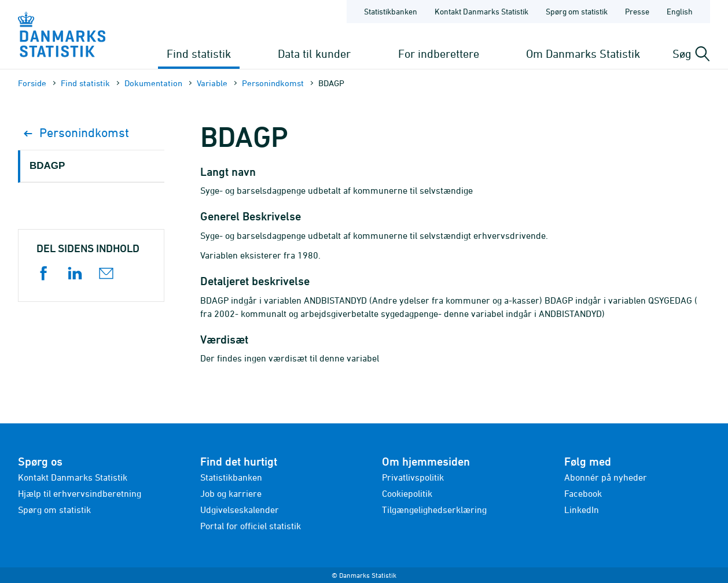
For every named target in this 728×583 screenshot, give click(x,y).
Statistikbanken (391, 11)
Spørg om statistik (54, 510)
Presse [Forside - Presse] (637, 11)
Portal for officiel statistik (251, 526)
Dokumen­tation (153, 83)
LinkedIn (582, 510)
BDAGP (47, 166)
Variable (212, 83)
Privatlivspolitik (413, 477)
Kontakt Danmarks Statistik (73, 477)
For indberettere (439, 53)
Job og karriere (231, 493)
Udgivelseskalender (240, 510)
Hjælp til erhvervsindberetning (80, 493)
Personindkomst (273, 83)
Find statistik (199, 53)
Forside (32, 83)
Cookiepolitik (407, 493)
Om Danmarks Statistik (583, 53)
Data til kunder (314, 53)
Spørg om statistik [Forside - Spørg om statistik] (577, 11)
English (680, 11)
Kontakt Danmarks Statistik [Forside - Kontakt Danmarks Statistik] (481, 11)
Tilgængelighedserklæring (434, 510)
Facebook (583, 493)
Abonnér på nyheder (606, 477)
